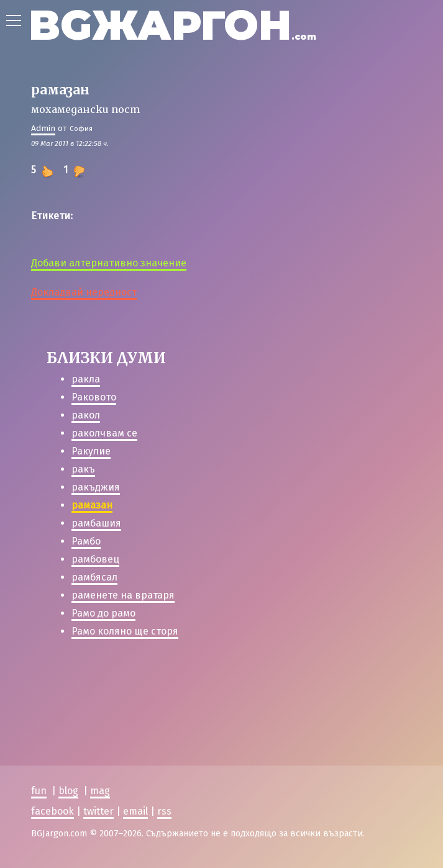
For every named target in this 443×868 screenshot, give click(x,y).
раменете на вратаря (123, 595)
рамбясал (94, 577)
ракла (86, 379)
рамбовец (95, 559)
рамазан (92, 505)
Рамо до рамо (103, 613)
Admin (43, 128)
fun (39, 791)
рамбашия (96, 523)
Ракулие (91, 451)
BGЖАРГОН (172, 25)
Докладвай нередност (84, 292)
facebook (53, 811)
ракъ (83, 469)
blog (68, 791)
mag (100, 791)
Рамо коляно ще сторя (125, 631)
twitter (98, 811)
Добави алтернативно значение (109, 263)
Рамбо (86, 541)
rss (164, 811)
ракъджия (96, 487)
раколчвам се (104, 433)
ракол (86, 415)
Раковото (94, 397)
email (135, 811)
